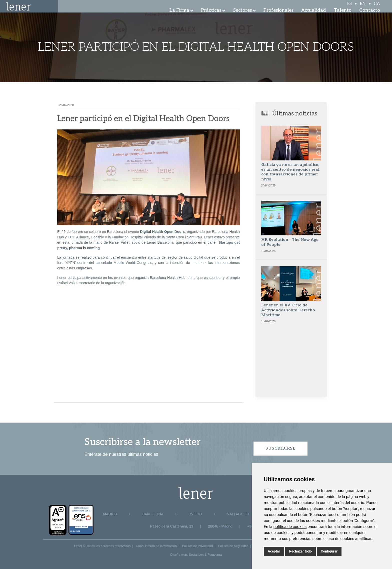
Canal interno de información (156, 546)
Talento (343, 17)
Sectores (242, 17)
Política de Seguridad (233, 546)
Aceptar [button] (274, 551)
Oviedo (195, 514)
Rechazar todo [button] (301, 551)
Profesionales (278, 17)
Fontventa (215, 555)
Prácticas (211, 17)
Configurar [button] (329, 551)
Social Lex (196, 555)
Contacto (370, 17)
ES (349, 8)
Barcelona (153, 514)
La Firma (179, 17)
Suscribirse (280, 448)
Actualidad (314, 17)
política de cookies (290, 527)
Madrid (110, 514)
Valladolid (238, 514)
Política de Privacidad (197, 546)
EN (363, 8)
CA (377, 8)
